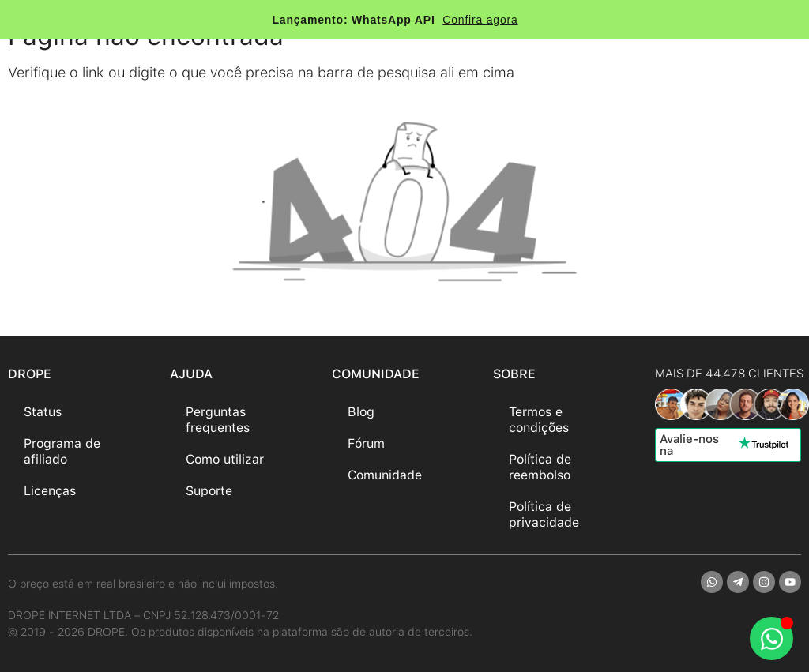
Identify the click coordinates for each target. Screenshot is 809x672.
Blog (361, 412)
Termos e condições (539, 420)
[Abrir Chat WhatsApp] (771, 638)
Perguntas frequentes (218, 420)
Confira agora (480, 20)
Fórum (366, 443)
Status (43, 412)
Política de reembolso (540, 467)
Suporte (209, 491)
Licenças (50, 491)
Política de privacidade (544, 514)
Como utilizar (225, 459)
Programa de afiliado (62, 451)
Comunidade (385, 475)
